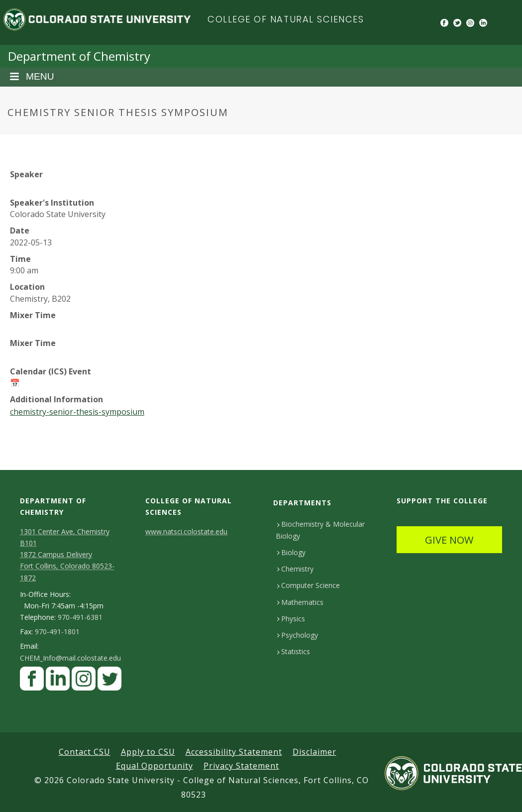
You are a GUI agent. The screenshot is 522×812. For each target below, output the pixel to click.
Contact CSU (85, 752)
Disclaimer (314, 752)
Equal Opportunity (155, 766)
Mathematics (300, 602)
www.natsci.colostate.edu (186, 531)
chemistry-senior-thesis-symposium (77, 412)
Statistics (294, 651)
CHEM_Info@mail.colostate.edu (70, 658)
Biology (291, 552)
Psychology (298, 635)
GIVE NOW (449, 540)
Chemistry (295, 569)
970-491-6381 (80, 617)
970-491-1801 (57, 632)
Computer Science (309, 585)
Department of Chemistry (79, 56)
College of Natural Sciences (286, 19)
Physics (291, 619)
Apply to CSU (148, 752)
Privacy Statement (241, 766)
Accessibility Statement (234, 752)
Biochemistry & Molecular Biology (320, 530)
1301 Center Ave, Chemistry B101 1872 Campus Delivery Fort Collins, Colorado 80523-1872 (67, 555)
